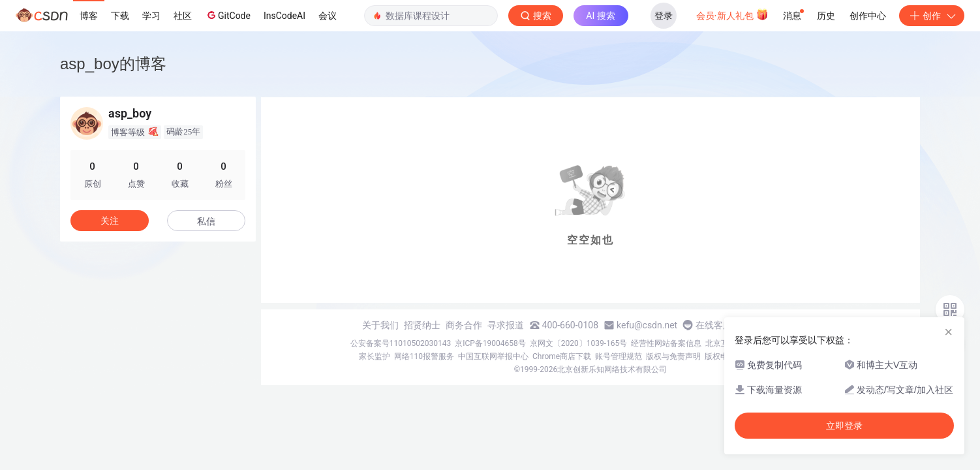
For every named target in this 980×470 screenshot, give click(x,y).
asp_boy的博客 (113, 64)
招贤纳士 (422, 325)
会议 (328, 16)
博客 (89, 16)
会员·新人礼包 (732, 14)
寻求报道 (506, 325)
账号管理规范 (619, 356)
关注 (110, 221)
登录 (664, 16)
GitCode (228, 15)
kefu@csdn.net (647, 325)
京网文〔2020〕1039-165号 (579, 343)
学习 (151, 16)
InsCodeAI (284, 16)
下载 (120, 16)
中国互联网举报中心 (493, 356)
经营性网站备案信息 (666, 343)
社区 (183, 16)
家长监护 (375, 356)
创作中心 (868, 16)
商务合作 (464, 325)
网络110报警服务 (424, 356)
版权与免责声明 (673, 356)
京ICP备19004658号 (490, 343)
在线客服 (714, 325)
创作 (932, 16)
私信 (206, 221)
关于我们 (380, 325)
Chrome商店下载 (562, 356)
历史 (826, 16)
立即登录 (844, 426)
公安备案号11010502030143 (401, 343)
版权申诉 (720, 356)
